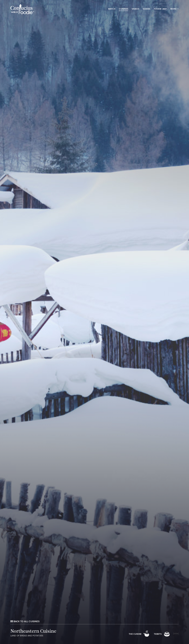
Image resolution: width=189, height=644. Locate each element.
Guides (147, 9)
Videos (135, 9)
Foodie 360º (160, 9)
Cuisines (124, 9)
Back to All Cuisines (25, 621)
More (174, 9)
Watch (112, 9)
